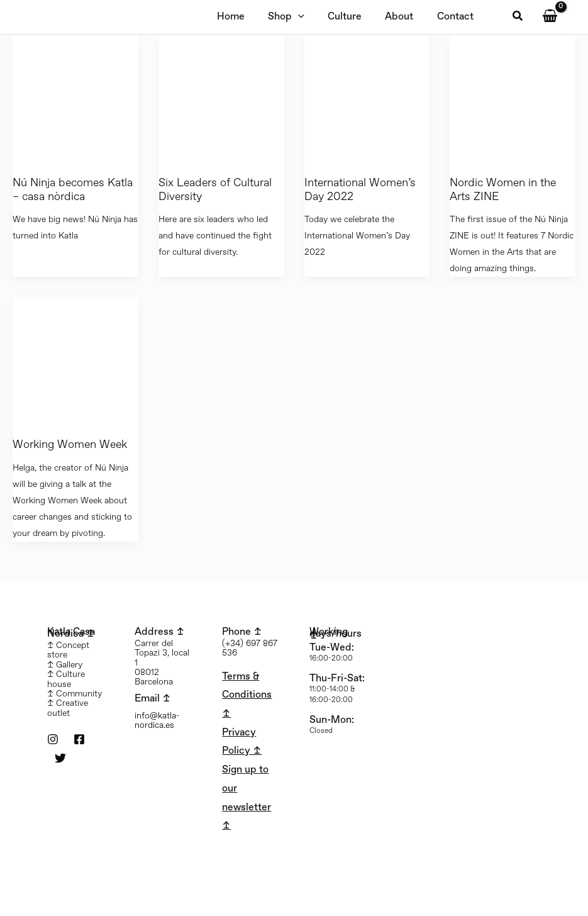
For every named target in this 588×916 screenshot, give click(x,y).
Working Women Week (70, 445)
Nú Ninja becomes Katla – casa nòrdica (73, 190)
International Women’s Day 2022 (360, 190)
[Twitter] (60, 758)
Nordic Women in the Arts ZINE (503, 190)
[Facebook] (79, 739)
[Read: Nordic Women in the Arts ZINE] (513, 98)
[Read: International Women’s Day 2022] (367, 98)
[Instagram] (53, 739)
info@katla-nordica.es (157, 721)
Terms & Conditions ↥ (247, 695)
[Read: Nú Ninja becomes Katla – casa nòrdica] (75, 98)
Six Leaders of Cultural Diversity (215, 190)
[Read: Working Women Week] (75, 360)
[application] (293, 17)
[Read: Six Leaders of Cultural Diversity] (221, 98)
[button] (518, 17)
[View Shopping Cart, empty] (550, 17)
